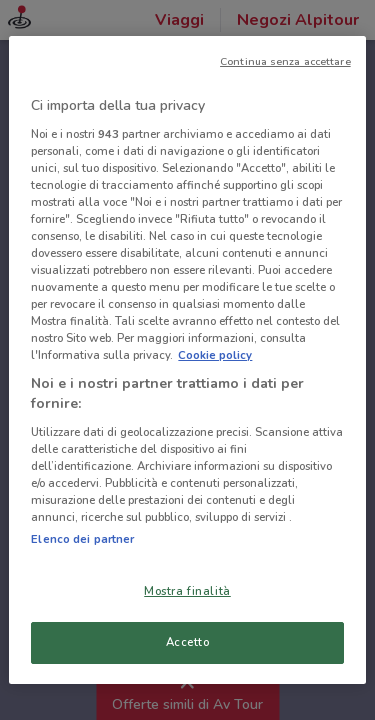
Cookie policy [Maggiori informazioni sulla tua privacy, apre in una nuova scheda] (215, 355)
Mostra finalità (187, 591)
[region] (187, 360)
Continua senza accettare (285, 61)
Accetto (188, 642)
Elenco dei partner (82, 539)
